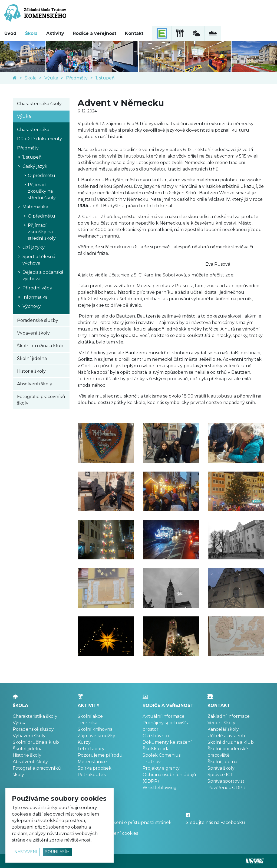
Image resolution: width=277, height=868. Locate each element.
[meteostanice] (196, 34)
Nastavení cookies (119, 833)
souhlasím (57, 852)
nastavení (26, 852)
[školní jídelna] (180, 34)
